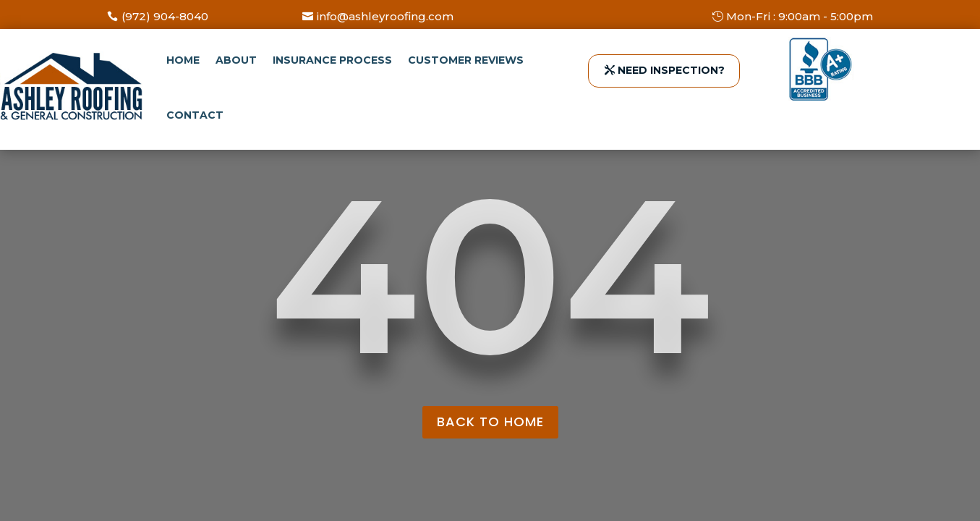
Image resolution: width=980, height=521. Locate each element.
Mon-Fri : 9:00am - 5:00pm (800, 16)
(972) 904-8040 (165, 16)
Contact (195, 115)
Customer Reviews (466, 60)
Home (183, 60)
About (236, 60)
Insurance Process (332, 60)
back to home (490, 422)
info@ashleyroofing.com (385, 16)
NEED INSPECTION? (671, 70)
